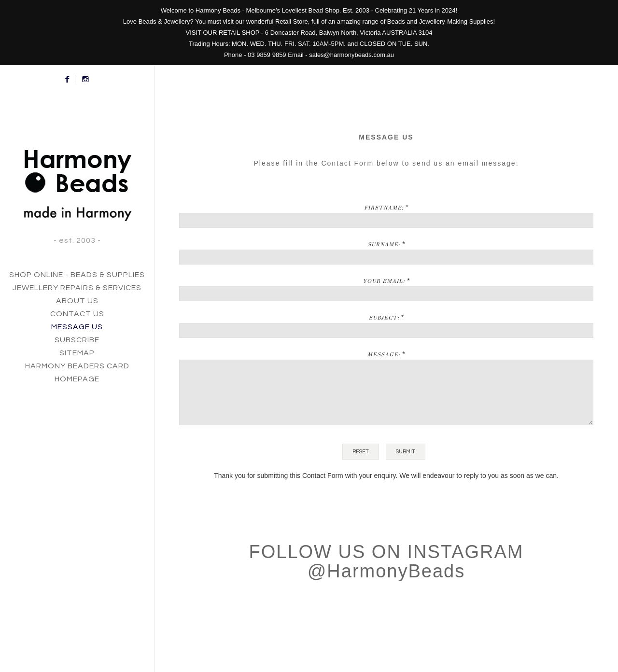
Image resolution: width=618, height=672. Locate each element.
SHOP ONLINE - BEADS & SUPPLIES (77, 275)
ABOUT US (77, 301)
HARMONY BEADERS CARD (77, 366)
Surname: (384, 244)
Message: (384, 354)
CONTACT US (77, 314)
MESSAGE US (77, 327)
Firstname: (384, 208)
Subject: (384, 318)
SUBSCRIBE (77, 340)
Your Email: (384, 281)
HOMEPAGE (77, 379)
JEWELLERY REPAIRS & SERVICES (77, 288)
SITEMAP (77, 353)
